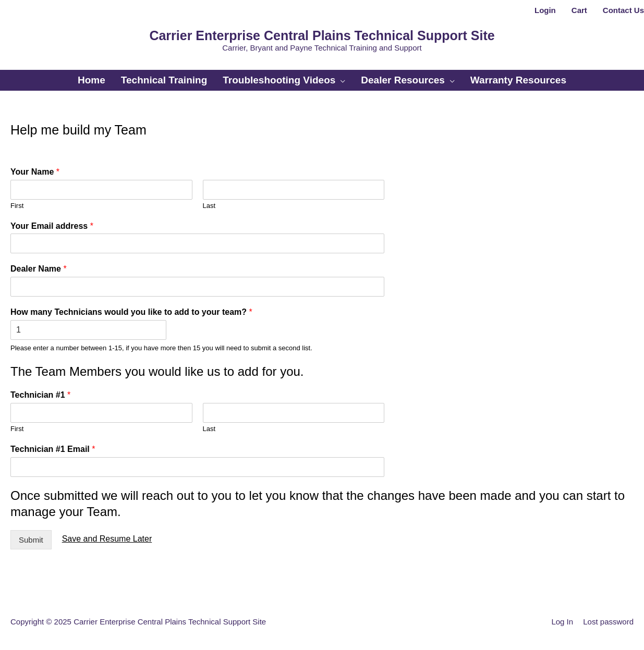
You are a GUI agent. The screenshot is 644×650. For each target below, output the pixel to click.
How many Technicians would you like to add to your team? (131, 312)
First (17, 206)
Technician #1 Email (53, 449)
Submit (31, 540)
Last (209, 206)
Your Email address (52, 226)
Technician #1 (40, 395)
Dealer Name (39, 269)
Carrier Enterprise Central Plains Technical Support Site (322, 35)
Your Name (35, 172)
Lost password (608, 622)
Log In (562, 622)
